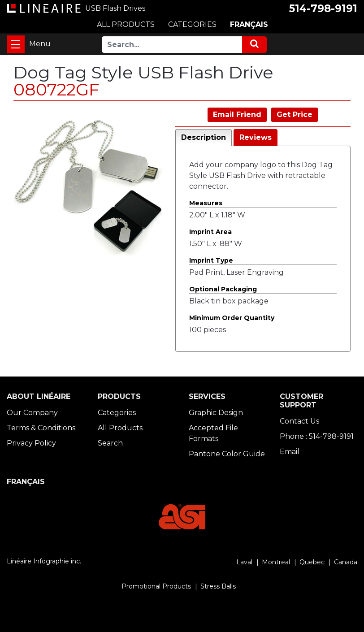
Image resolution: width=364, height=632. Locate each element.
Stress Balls (218, 586)
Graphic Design (216, 413)
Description (204, 137)
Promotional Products (156, 586)
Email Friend (237, 115)
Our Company (32, 413)
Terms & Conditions (41, 428)
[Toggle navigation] (16, 44)
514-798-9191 (323, 9)
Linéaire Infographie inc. (44, 561)
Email (290, 452)
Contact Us (299, 421)
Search (110, 443)
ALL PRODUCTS (126, 24)
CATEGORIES (192, 24)
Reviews (256, 137)
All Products (120, 428)
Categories (117, 413)
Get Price (295, 115)
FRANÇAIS (249, 24)
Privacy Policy (31, 443)
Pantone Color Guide (227, 454)
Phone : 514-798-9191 (317, 436)
